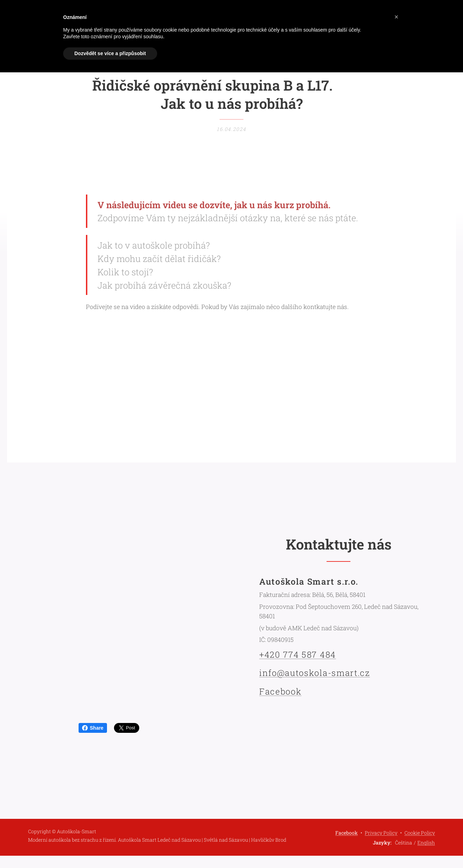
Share (93, 728)
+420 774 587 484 (298, 655)
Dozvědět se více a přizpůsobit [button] (110, 53)
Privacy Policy (381, 833)
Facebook (280, 691)
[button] (396, 17)
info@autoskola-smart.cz (315, 673)
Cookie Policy (420, 833)
